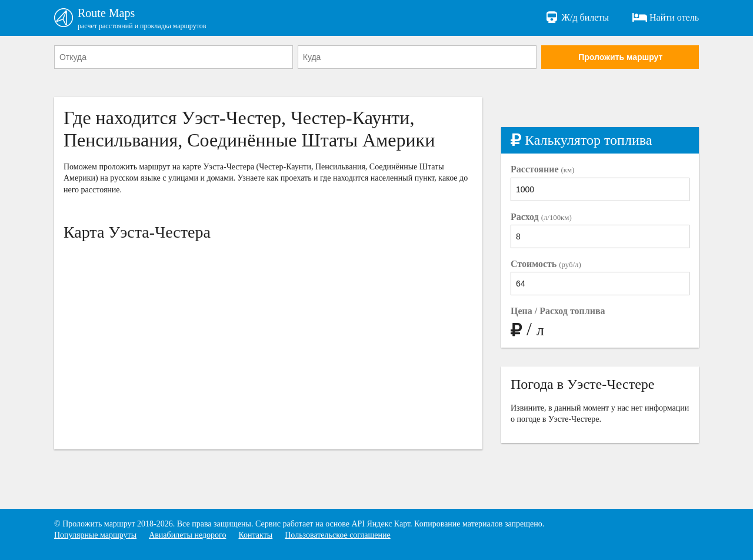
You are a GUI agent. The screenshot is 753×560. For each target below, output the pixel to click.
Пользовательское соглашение (338, 535)
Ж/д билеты (577, 18)
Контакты (255, 535)
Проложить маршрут (620, 57)
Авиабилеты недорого (187, 535)
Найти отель (666, 18)
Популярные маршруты (95, 535)
